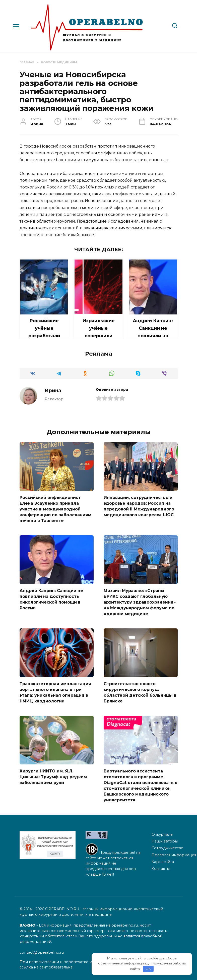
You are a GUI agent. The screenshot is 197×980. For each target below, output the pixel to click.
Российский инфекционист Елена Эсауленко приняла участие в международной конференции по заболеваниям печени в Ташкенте (55, 509)
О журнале (162, 831)
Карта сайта (163, 859)
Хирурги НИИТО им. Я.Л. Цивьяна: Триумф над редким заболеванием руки (53, 775)
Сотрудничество (168, 845)
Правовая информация (174, 852)
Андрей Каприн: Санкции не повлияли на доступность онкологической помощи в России (51, 598)
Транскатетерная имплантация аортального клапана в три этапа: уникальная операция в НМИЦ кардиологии (55, 691)
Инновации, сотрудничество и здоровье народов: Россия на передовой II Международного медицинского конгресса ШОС (139, 506)
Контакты (161, 866)
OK (148, 969)
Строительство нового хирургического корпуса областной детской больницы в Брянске (140, 691)
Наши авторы (165, 838)
